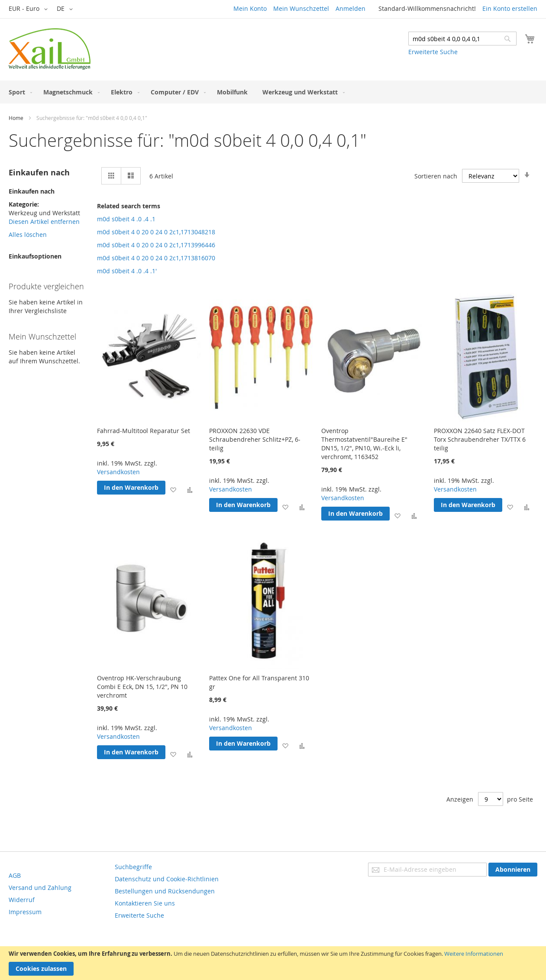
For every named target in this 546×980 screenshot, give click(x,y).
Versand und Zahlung (40, 888)
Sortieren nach (436, 176)
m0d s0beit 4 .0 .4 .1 (126, 219)
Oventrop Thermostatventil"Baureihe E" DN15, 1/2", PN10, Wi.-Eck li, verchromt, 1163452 (364, 444)
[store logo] (50, 49)
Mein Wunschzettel (301, 8)
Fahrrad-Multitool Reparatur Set (144, 431)
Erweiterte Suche (433, 52)
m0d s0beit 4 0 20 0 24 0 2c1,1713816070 (156, 258)
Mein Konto (250, 8)
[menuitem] (19, 92)
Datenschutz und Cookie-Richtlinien (167, 879)
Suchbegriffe (133, 867)
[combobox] (462, 39)
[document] (273, 963)
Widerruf (22, 900)
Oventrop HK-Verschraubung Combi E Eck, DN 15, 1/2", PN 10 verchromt (142, 687)
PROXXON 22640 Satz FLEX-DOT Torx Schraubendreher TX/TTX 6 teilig (480, 439)
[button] (30, 9)
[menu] (273, 92)
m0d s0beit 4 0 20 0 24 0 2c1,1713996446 (156, 245)
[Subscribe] (513, 870)
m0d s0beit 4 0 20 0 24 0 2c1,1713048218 (156, 232)
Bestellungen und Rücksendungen (165, 891)
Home (16, 118)
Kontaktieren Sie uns (145, 903)
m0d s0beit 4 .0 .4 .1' (127, 271)
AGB (15, 875)
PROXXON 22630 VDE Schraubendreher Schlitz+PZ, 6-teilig (255, 439)
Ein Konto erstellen (510, 8)
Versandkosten (118, 472)
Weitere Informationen (474, 954)
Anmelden (351, 8)
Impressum (25, 912)
